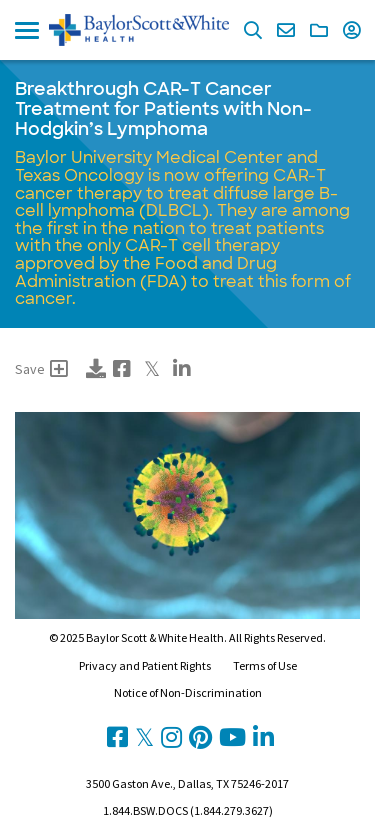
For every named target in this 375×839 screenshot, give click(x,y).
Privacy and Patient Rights (145, 665)
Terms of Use (265, 665)
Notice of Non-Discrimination (188, 692)
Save (41, 369)
